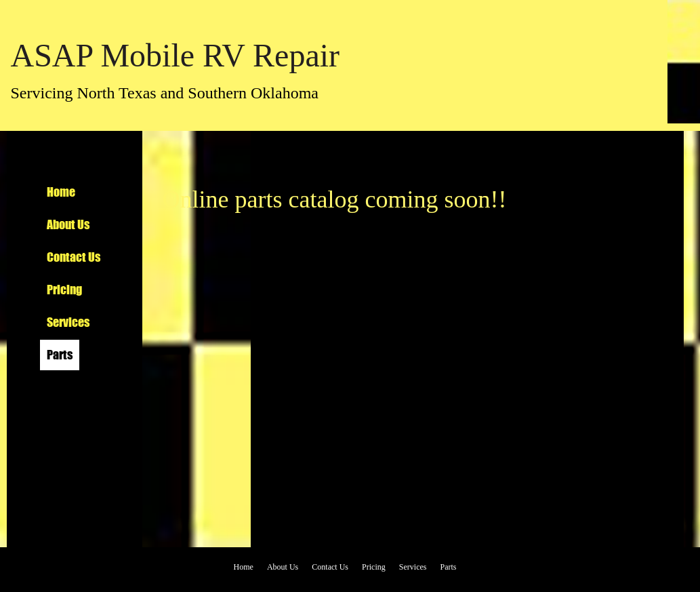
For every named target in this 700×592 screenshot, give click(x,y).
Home (61, 192)
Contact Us (74, 257)
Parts (60, 355)
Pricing (64, 290)
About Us (68, 224)
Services (68, 322)
